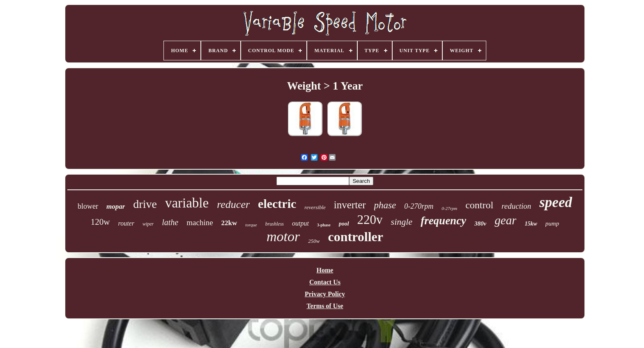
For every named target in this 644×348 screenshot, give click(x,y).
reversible (315, 207)
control (479, 205)
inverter (350, 205)
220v (370, 220)
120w (100, 222)
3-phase (324, 225)
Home (325, 270)
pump (552, 224)
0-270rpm (419, 206)
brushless (275, 224)
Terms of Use (325, 306)
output (300, 223)
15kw (531, 224)
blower (88, 206)
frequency (443, 221)
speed (556, 202)
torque (251, 225)
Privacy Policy (325, 294)
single (402, 222)
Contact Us (325, 282)
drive (145, 204)
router (126, 223)
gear (505, 220)
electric (277, 204)
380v (480, 224)
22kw (229, 223)
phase (385, 205)
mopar (116, 206)
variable (187, 203)
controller (355, 237)
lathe (170, 222)
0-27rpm (449, 208)
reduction (516, 206)
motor (283, 236)
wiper (148, 224)
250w (314, 241)
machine (200, 222)
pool (344, 224)
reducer (233, 204)
